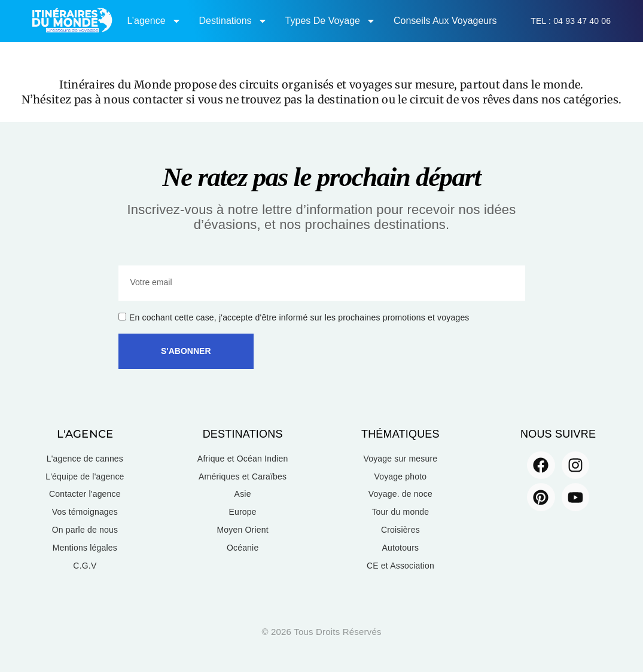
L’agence (154, 21)
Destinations (233, 21)
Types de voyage (330, 21)
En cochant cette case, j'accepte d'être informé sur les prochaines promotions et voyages (299, 317)
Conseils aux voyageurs (445, 21)
